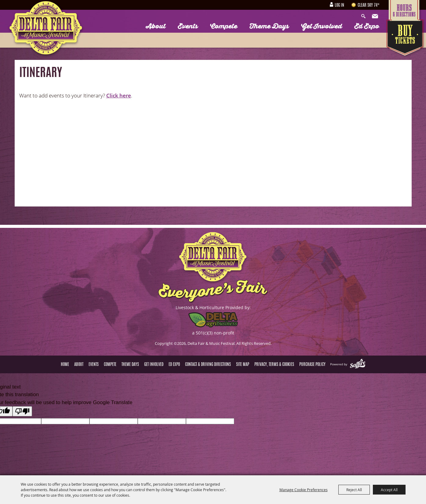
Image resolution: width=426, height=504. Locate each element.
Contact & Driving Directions (208, 365)
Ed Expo (367, 26)
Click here (119, 95)
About (156, 26)
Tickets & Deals (406, 39)
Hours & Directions (406, 10)
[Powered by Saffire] (358, 364)
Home (65, 365)
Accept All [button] (389, 490)
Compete (224, 26)
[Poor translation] (22, 411)
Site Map (243, 365)
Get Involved (322, 26)
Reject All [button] (354, 490)
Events (188, 26)
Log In (339, 5)
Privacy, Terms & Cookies (274, 365)
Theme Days (269, 26)
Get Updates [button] (376, 16)
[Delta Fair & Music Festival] (46, 30)
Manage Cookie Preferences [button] (304, 490)
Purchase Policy (312, 365)
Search (365, 16)
